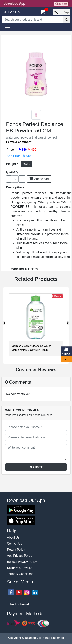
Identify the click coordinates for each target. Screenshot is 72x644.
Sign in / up (62, 12)
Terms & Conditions (20, 574)
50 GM (27, 164)
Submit (36, 467)
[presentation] (4, 323)
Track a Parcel (19, 604)
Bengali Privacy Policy (22, 562)
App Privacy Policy (20, 556)
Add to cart (39, 179)
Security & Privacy (19, 568)
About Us (13, 537)
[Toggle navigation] (7, 28)
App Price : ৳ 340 (19, 156)
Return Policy (16, 550)
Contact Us (14, 544)
